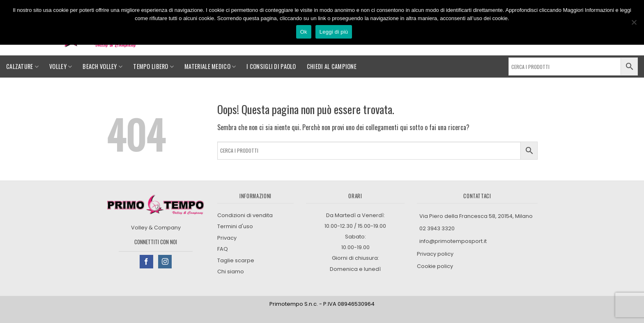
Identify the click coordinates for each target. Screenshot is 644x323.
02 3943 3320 (437, 228)
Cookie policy (435, 266)
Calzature (22, 66)
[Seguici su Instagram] (165, 262)
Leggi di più (334, 32)
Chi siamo (231, 271)
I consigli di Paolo (271, 66)
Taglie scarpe (236, 260)
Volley (61, 66)
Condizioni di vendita (245, 215)
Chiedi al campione (332, 66)
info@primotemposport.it (453, 241)
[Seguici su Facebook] (146, 262)
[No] (634, 25)
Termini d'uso (235, 226)
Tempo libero (153, 66)
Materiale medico (210, 66)
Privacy (227, 238)
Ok (304, 32)
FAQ (223, 249)
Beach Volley (102, 66)
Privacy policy (436, 254)
